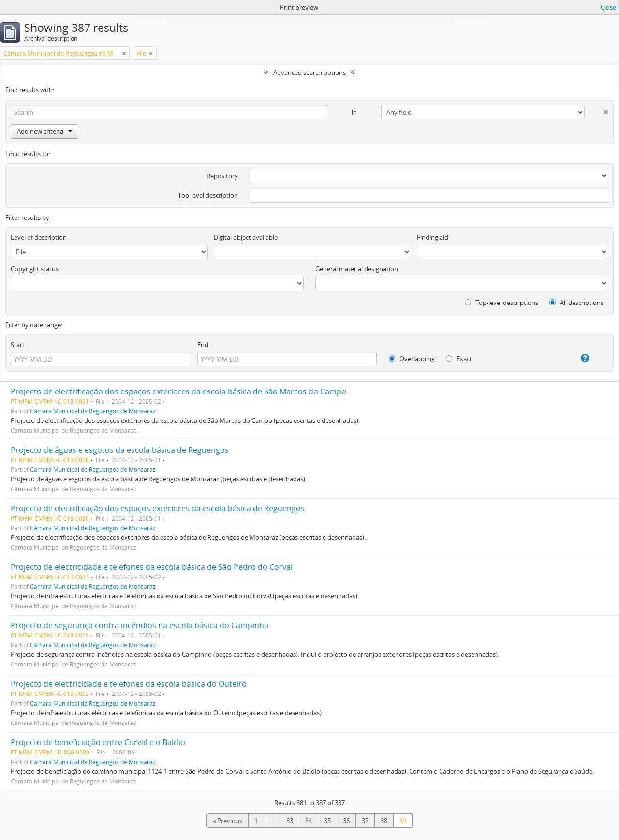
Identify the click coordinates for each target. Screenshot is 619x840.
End (203, 345)
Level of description (39, 237)
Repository (222, 176)
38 (384, 821)
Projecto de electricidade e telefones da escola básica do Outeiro (129, 684)
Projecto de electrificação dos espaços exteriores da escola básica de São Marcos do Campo (178, 391)
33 (290, 821)
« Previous (228, 821)
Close (608, 7)
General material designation (357, 269)
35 (327, 821)
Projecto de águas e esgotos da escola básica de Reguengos (120, 450)
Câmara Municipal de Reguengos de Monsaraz (93, 411)
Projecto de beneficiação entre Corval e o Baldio (98, 742)
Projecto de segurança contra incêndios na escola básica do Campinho (140, 625)
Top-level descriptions (501, 303)
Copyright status (35, 269)
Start (18, 345)
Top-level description (208, 195)
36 (346, 821)
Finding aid (433, 237)
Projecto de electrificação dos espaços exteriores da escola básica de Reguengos (158, 508)
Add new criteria (44, 131)
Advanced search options (309, 72)
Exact (459, 359)
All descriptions (576, 303)
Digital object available (246, 237)
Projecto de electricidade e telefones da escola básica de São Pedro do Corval (152, 567)
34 (309, 821)
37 (365, 821)
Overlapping (412, 359)
